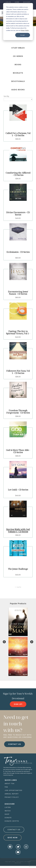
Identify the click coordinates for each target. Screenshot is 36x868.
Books (18, 65)
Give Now (12, 838)
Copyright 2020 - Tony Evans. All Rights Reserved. (18, 862)
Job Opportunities (13, 790)
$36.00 (18, 139)
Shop (7, 814)
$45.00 (18, 218)
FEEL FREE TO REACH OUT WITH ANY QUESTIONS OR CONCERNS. (18, 736)
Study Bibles (18, 48)
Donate (8, 818)
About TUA (10, 784)
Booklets (18, 73)
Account (27, 2)
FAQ (6, 787)
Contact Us (14, 830)
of (19, 587)
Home (17, 2)
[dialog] (18, 22)
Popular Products (18, 603)
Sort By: (6, 96)
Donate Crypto (12, 821)
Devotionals (18, 81)
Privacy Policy (25, 30)
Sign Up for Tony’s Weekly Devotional (18, 696)
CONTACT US (14, 744)
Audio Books (18, 90)
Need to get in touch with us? (16, 724)
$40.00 (18, 337)
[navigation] (8, 2)
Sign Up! (18, 704)
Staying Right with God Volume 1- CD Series (18, 530)
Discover (10, 804)
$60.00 (18, 258)
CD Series (18, 56)
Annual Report (12, 794)
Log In (8, 2)
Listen (8, 807)
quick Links (11, 780)
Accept (23, 35)
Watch (8, 811)
